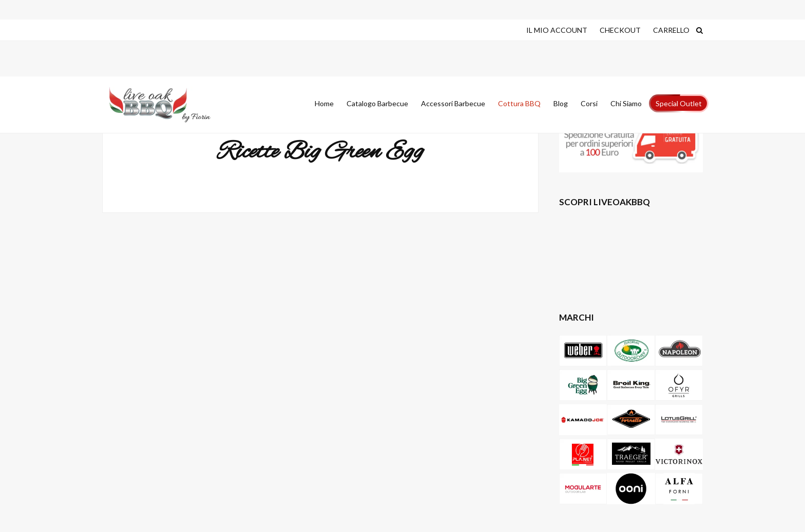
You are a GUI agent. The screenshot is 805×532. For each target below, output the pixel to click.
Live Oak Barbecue (169, 105)
